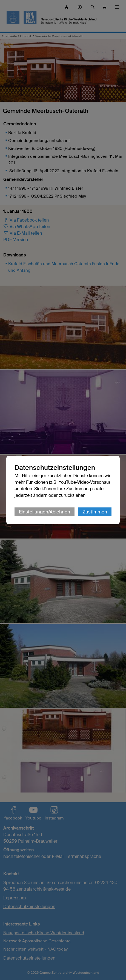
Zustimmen (95, 512)
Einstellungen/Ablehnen (45, 512)
